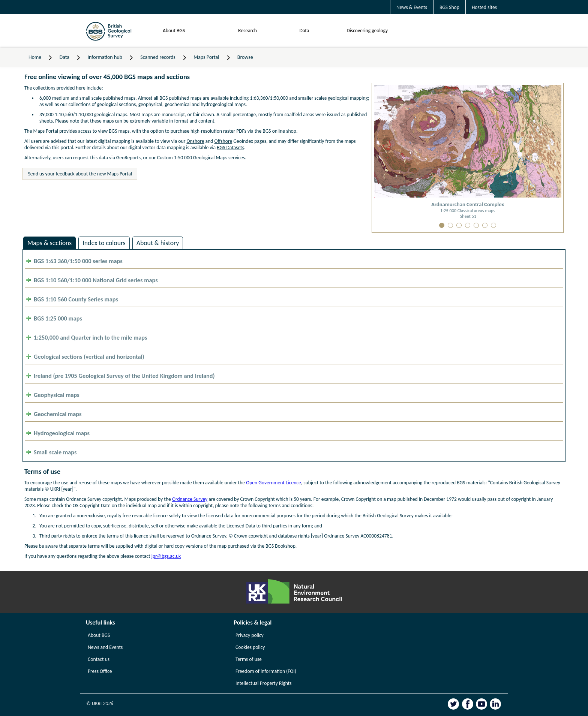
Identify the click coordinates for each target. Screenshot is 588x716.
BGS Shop (449, 7)
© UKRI (100, 703)
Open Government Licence (274, 483)
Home (35, 57)
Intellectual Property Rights (264, 683)
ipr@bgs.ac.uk (166, 556)
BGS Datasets (230, 148)
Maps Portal (206, 57)
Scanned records (158, 57)
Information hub (105, 57)
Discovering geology (367, 31)
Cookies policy (250, 647)
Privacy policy (250, 635)
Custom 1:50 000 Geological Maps (192, 158)
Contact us (99, 659)
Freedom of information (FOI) (266, 671)
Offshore (223, 141)
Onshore (195, 141)
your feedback (60, 174)
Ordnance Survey (190, 499)
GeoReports (128, 158)
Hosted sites (484, 7)
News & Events (412, 7)
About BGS (174, 31)
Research (247, 31)
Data (304, 31)
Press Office (100, 671)
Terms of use (249, 659)
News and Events (105, 647)
